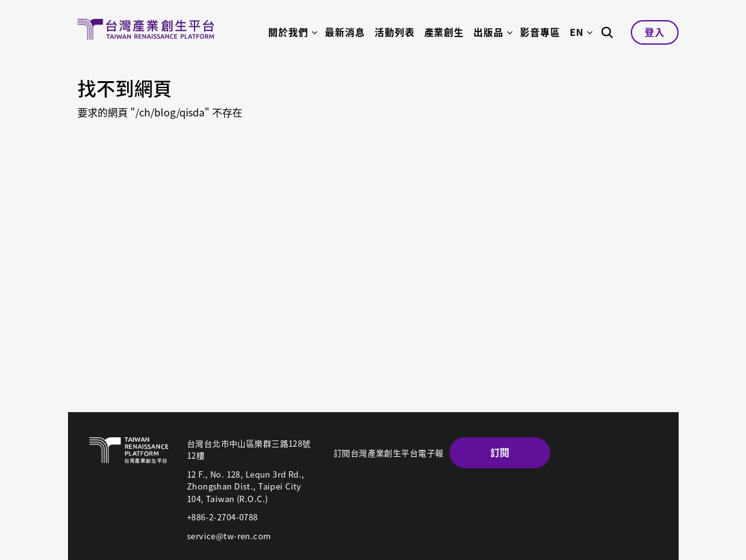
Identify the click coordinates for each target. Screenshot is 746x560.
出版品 (489, 32)
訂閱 (500, 452)
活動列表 (395, 32)
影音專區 (540, 32)
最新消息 (345, 32)
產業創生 (444, 32)
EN (577, 32)
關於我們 (288, 32)
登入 (655, 32)
